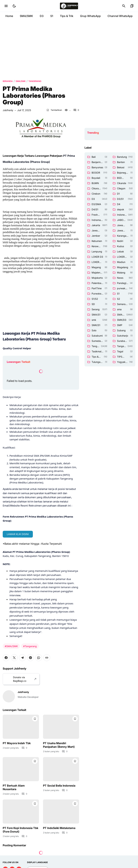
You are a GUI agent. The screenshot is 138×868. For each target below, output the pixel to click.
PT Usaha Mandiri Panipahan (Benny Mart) (59, 745)
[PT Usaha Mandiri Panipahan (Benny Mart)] (61, 727)
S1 (52, 16)
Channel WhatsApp (120, 16)
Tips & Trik (67, 16)
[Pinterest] (30, 658)
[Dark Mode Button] (14, 6)
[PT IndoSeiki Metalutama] (61, 812)
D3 (42, 16)
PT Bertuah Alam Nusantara (14, 787)
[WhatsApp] (39, 658)
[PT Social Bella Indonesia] (61, 769)
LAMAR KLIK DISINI (18, 534)
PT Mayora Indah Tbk (17, 743)
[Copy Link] (47, 658)
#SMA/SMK (11, 646)
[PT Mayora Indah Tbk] (21, 727)
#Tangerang (30, 646)
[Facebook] (6, 658)
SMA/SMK (26, 16)
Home (9, 16)
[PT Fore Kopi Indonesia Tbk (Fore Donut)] (21, 812)
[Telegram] (22, 658)
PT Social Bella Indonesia (59, 786)
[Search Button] (124, 6)
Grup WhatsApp (90, 16)
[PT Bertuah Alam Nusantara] (21, 769)
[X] (14, 658)
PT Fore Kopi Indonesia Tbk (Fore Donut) (20, 830)
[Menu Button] (6, 6)
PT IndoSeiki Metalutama (59, 828)
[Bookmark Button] (132, 6)
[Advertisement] (69, 49)
